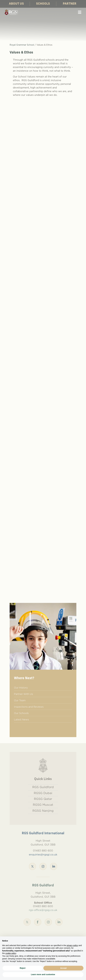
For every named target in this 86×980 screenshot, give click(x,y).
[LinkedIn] (54, 866)
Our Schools (21, 713)
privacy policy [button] (72, 945)
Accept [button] (63, 968)
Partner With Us (23, 694)
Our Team (20, 700)
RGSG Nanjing (43, 811)
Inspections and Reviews (29, 707)
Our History (21, 688)
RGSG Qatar (43, 799)
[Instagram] (43, 866)
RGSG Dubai (43, 793)
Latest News (21, 720)
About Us (16, 4)
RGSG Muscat (43, 805)
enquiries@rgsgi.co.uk (43, 854)
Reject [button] (23, 968)
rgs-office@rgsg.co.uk (43, 910)
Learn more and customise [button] (43, 974)
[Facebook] (38, 922)
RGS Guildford (43, 787)
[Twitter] (32, 866)
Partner (70, 4)
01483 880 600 (43, 851)
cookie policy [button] (11, 953)
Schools (43, 4)
